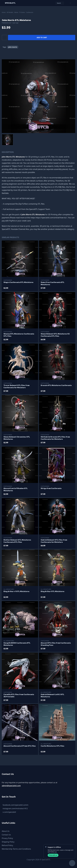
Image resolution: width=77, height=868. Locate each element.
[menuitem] (8, 140)
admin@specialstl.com (11, 786)
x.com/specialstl (9, 812)
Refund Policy (7, 845)
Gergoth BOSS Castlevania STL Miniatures (17, 644)
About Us (6, 831)
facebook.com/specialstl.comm (15, 805)
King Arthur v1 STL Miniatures (16, 591)
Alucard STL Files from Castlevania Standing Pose (56, 644)
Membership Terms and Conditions (16, 849)
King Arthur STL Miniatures (53, 591)
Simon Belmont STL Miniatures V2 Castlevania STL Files (55, 335)
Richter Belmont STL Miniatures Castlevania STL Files (17, 541)
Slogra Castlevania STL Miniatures (18, 282)
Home (4, 12)
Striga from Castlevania (51, 488)
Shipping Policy (8, 842)
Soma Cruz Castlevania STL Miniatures (52, 284)
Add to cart (42, 37)
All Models (10, 12)
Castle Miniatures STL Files (52, 746)
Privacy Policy (7, 838)
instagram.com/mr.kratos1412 (15, 808)
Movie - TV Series (20, 12)
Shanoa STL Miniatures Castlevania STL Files (19, 335)
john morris (13, 47)
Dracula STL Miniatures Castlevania (56, 385)
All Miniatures (9, 589)
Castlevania (30, 12)
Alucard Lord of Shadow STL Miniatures (16, 490)
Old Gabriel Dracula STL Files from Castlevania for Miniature (55, 438)
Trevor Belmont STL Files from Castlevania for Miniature (17, 387)
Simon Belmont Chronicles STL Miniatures (17, 438)
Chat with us (53, 855)
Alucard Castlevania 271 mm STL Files (20, 746)
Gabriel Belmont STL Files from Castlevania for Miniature (54, 541)
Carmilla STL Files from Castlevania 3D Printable (19, 696)
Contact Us (6, 835)
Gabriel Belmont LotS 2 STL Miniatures (52, 696)
